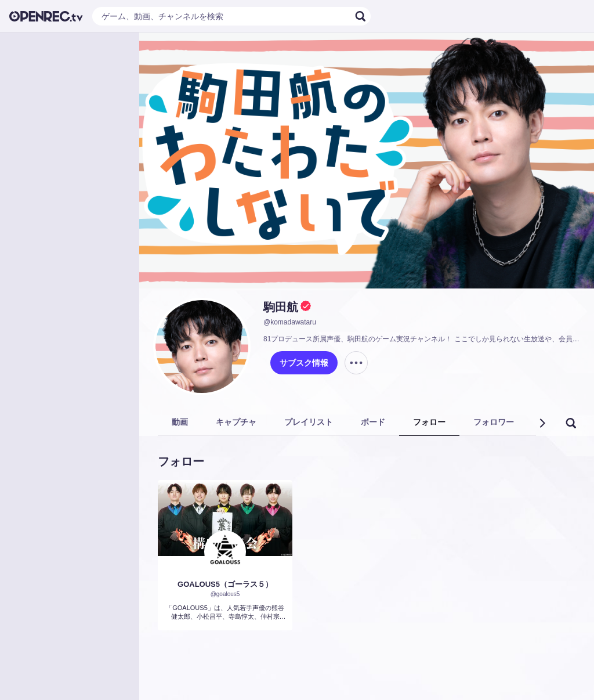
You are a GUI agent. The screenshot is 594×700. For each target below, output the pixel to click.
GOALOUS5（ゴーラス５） (225, 584)
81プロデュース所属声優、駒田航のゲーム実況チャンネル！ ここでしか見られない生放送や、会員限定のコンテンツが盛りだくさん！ (422, 339)
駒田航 (281, 307)
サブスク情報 (304, 363)
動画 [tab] (180, 422)
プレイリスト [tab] (309, 422)
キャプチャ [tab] (236, 422)
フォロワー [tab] (494, 422)
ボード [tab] (373, 422)
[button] (542, 423)
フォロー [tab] (429, 422)
